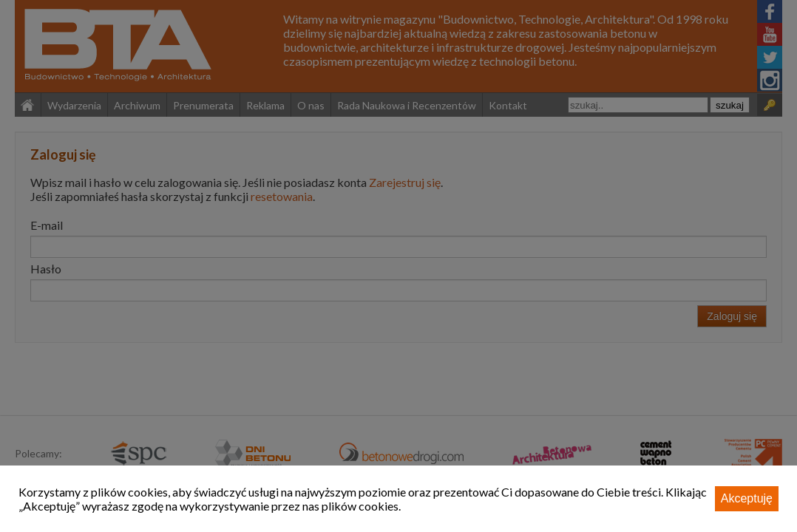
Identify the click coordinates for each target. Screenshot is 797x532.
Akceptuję (747, 498)
